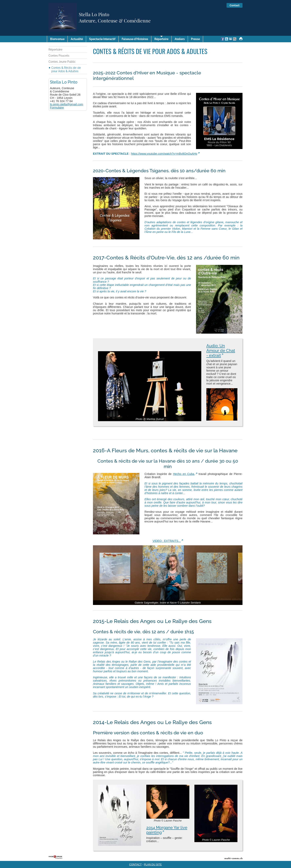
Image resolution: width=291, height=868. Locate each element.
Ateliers (180, 39)
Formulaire (57, 108)
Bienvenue (57, 39)
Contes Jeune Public (62, 62)
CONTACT (135, 864)
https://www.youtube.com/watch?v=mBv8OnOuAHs (164, 154)
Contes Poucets (59, 56)
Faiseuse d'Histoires (135, 39)
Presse (195, 39)
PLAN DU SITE (153, 864)
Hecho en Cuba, (184, 474)
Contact (235, 5)
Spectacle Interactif (102, 39)
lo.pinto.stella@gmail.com (66, 104)
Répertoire (161, 39)
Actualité (77, 39)
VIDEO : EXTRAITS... (167, 541)
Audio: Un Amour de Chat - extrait (221, 351)
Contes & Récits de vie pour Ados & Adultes (66, 69)
